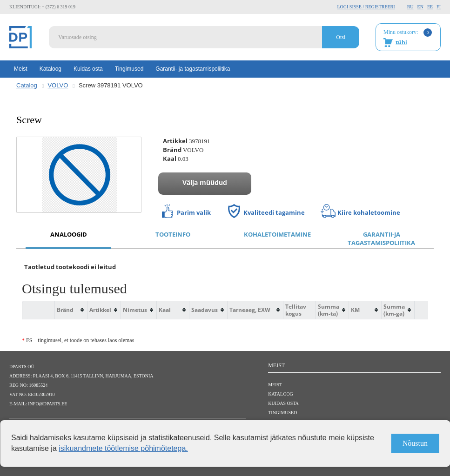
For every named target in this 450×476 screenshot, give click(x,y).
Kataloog (50, 69)
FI (439, 7)
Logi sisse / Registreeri (366, 7)
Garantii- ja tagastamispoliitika (193, 69)
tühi (401, 42)
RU (410, 7)
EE (430, 7)
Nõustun (415, 443)
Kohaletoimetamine (277, 234)
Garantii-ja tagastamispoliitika (381, 239)
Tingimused (129, 69)
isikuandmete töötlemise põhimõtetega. (123, 448)
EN (420, 7)
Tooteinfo (173, 234)
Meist (21, 69)
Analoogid (69, 234)
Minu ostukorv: (408, 38)
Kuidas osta (88, 69)
